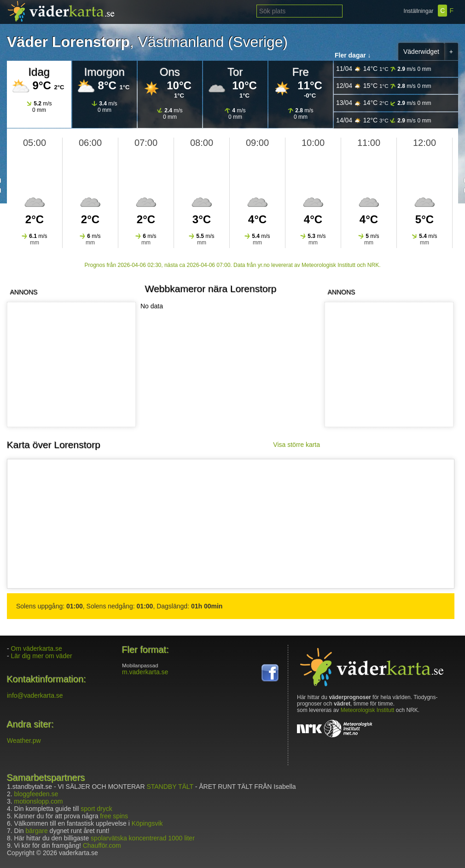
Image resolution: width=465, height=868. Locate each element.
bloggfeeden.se (36, 794)
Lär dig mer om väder (42, 656)
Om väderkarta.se (37, 648)
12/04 (384, 86)
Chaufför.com (102, 845)
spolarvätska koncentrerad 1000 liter (143, 838)
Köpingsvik (147, 823)
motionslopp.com (39, 801)
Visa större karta (296, 445)
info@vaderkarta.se (35, 695)
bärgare (36, 831)
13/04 (384, 103)
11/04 (384, 69)
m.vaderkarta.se (145, 672)
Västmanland (181, 42)
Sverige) (260, 42)
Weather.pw (24, 741)
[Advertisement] (387, 365)
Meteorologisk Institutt (368, 710)
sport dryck (96, 809)
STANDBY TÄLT (170, 787)
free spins (114, 816)
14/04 (384, 120)
